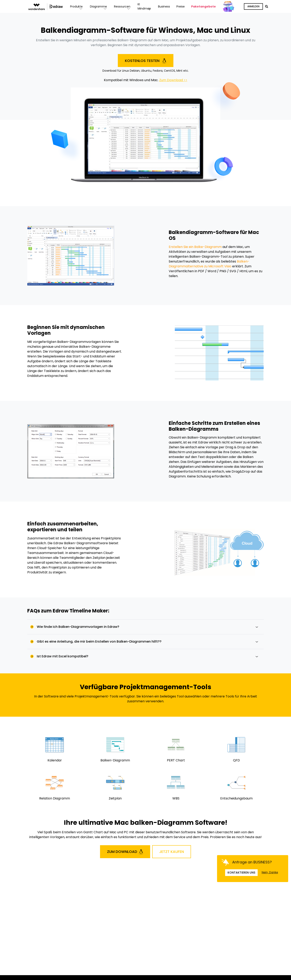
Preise (181, 6)
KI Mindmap (145, 6)
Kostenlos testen (146, 61)
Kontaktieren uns (241, 873)
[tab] (145, 627)
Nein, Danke (270, 872)
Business (164, 6)
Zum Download (125, 852)
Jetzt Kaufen (172, 852)
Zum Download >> (173, 80)
